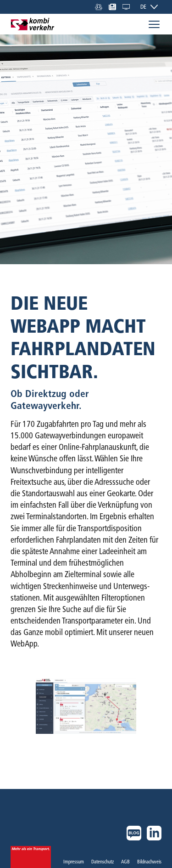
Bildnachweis (149, 862)
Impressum (74, 862)
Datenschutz (103, 862)
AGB (125, 862)
